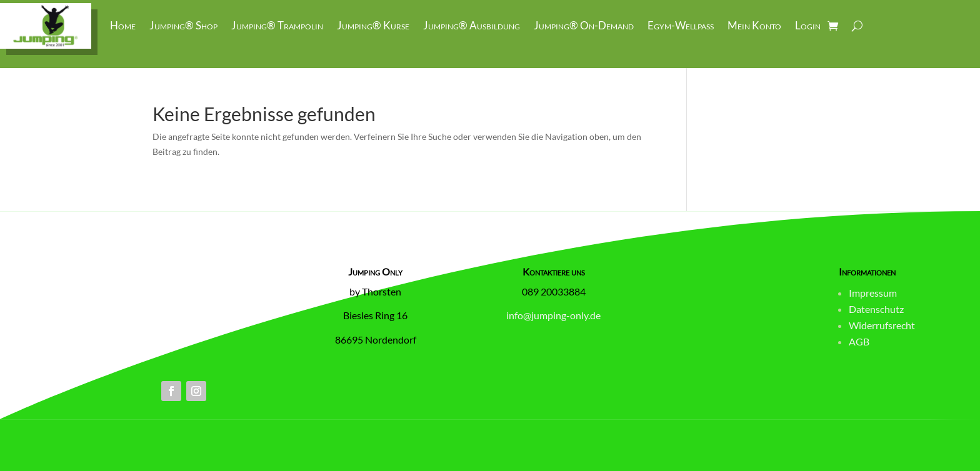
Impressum (873, 293)
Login (808, 25)
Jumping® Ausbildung (472, 25)
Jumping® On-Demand (584, 25)
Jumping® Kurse (373, 25)
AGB (859, 341)
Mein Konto (754, 25)
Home (123, 25)
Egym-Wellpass (681, 25)
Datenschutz (876, 309)
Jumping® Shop (183, 25)
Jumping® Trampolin (277, 25)
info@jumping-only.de (553, 315)
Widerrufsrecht (882, 325)
